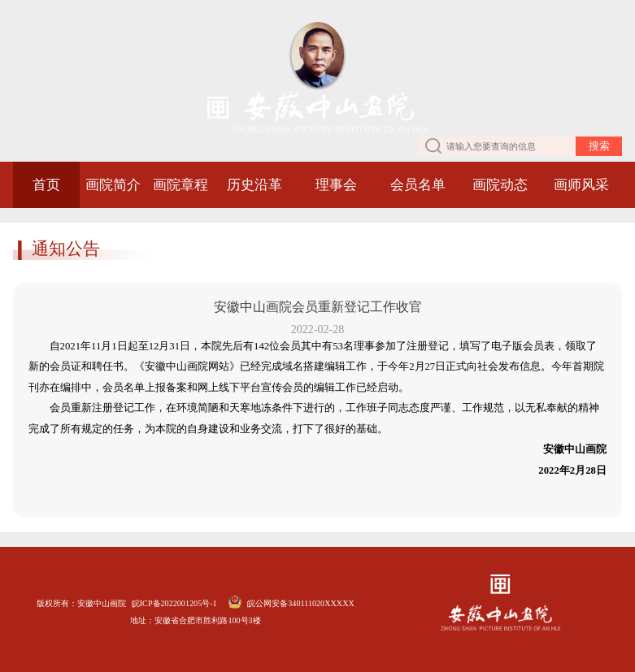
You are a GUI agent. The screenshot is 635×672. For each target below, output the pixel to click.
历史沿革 (254, 185)
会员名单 (418, 185)
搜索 (599, 146)
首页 (46, 185)
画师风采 (581, 185)
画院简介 (113, 185)
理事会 (336, 185)
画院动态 (500, 185)
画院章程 (180, 185)
